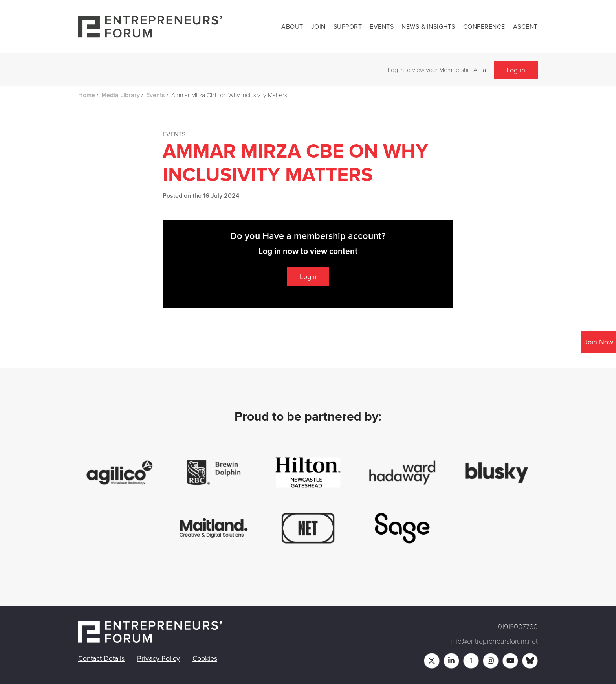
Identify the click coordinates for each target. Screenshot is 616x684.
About (292, 27)
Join (318, 27)
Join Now (599, 342)
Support (348, 27)
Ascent (525, 27)
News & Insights (428, 27)
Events (382, 27)
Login (308, 277)
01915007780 (518, 627)
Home (87, 95)
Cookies (205, 658)
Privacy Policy (159, 658)
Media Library (121, 95)
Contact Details (101, 658)
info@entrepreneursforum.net (494, 641)
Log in (516, 70)
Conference (484, 27)
